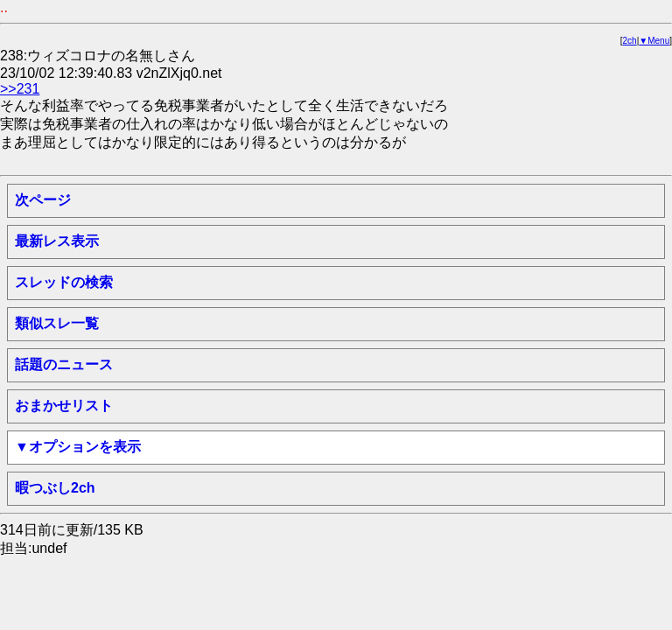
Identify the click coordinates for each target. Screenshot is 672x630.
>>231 (20, 89)
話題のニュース (64, 364)
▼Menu (654, 41)
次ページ (43, 200)
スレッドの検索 (64, 282)
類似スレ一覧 (57, 323)
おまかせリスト (64, 406)
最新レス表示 (57, 241)
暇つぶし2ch (55, 488)
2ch (630, 41)
